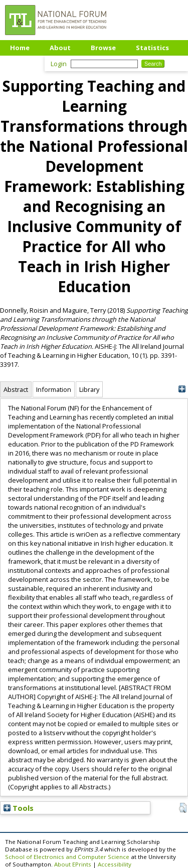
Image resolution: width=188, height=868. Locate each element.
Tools (19, 808)
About (60, 48)
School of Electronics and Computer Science (67, 857)
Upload (22, 63)
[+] (182, 389)
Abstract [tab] (16, 389)
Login (59, 64)
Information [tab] (54, 389)
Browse (103, 48)
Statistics (152, 48)
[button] (183, 808)
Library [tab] (89, 389)
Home (20, 48)
